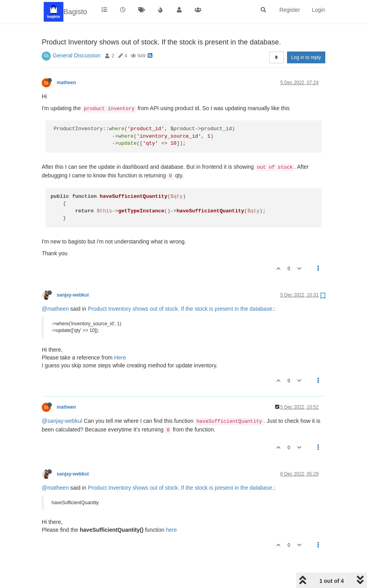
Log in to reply (306, 57)
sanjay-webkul (73, 295)
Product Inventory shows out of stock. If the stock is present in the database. (181, 309)
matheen (66, 83)
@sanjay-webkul (62, 421)
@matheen (55, 309)
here (171, 530)
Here (120, 358)
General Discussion (77, 55)
